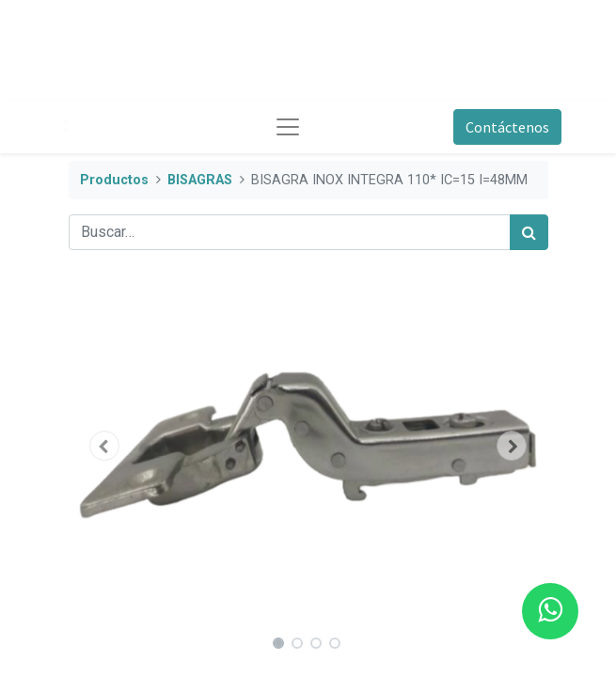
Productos (114, 180)
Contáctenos (507, 127)
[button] (105, 446)
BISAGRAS (200, 180)
